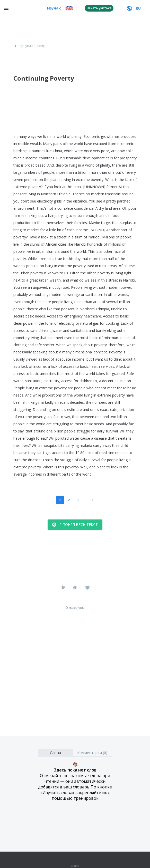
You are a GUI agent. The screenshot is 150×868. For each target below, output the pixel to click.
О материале (75, 608)
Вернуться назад (29, 46)
